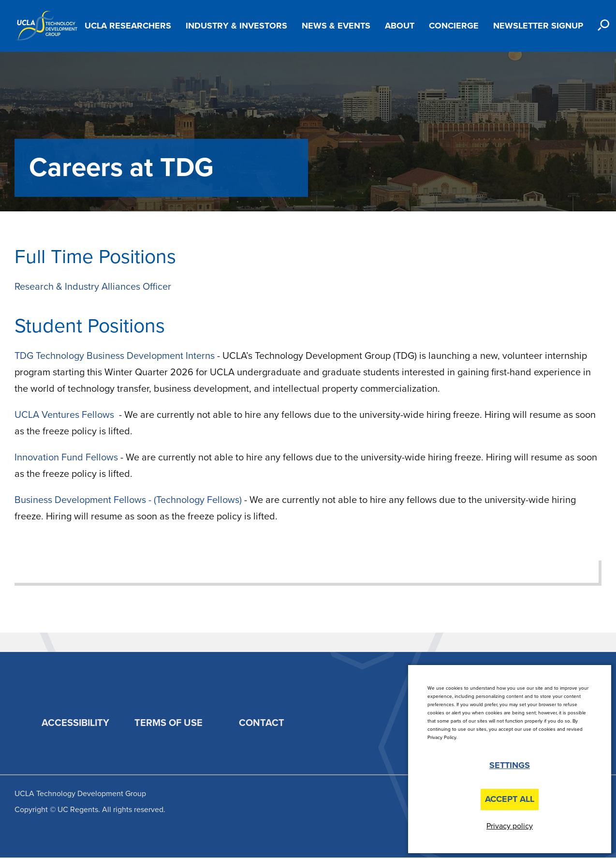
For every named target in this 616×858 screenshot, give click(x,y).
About (400, 26)
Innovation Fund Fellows (66, 458)
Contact (262, 723)
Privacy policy (510, 826)
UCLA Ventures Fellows (66, 415)
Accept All (510, 799)
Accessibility (75, 723)
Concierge (454, 26)
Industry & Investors (236, 26)
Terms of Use (169, 723)
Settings (510, 765)
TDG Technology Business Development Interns (116, 356)
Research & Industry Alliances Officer (93, 287)
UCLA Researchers (128, 26)
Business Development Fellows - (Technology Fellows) (128, 500)
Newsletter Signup (538, 26)
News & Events (336, 26)
